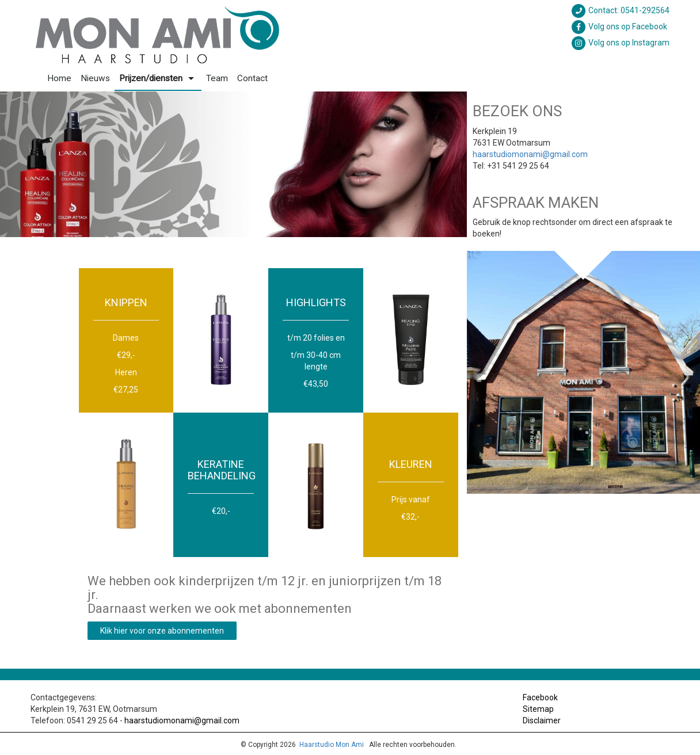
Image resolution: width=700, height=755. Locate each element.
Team (217, 78)
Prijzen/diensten (158, 78)
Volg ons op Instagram (620, 43)
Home (59, 78)
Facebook (540, 697)
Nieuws (95, 78)
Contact (252, 78)
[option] (233, 164)
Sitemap (538, 709)
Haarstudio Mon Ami (332, 745)
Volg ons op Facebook (619, 26)
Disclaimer (542, 720)
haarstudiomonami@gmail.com (530, 154)
